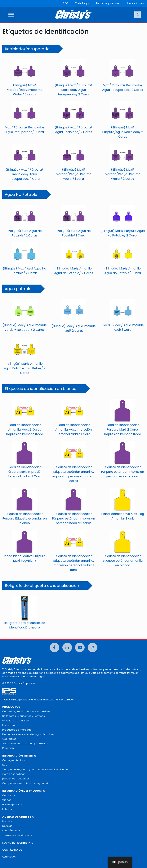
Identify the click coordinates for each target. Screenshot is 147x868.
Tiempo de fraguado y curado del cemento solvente (35, 769)
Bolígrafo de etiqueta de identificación (42, 586)
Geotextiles (9, 739)
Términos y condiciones (17, 835)
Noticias (7, 826)
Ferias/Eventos (11, 830)
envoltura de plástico (16, 721)
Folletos (7, 809)
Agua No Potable (21, 194)
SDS (66, 3)
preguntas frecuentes (16, 779)
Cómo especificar (14, 774)
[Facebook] (54, 647)
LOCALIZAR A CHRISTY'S (18, 843)
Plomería (8, 748)
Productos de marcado (17, 730)
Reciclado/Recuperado (27, 49)
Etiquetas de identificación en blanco (41, 389)
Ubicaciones (135, 3)
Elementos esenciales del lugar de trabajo (29, 734)
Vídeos (7, 800)
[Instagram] (93, 647)
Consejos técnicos (14, 760)
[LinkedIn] (67, 647)
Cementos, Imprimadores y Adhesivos (26, 711)
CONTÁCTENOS (12, 850)
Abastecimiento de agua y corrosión (25, 743)
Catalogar (82, 3)
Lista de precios (108, 3)
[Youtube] (80, 647)
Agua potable (18, 289)
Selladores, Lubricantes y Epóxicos (24, 716)
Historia (7, 821)
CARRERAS (9, 857)
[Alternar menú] (11, 15)
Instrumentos (10, 725)
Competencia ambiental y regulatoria (26, 783)
